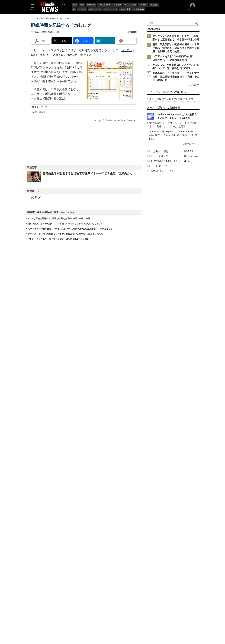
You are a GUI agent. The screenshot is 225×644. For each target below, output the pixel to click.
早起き (42, 171)
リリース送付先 (160, 520)
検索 (197, 70)
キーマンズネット (67, 401)
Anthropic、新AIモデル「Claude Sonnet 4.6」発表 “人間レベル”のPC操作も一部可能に (173, 499)
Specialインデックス (162, 535)
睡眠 (35, 171)
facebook (193, 520)
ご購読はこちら (190, 508)
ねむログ (127, 109)
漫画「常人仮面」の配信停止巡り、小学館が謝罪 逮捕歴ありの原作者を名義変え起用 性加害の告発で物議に (176, 95)
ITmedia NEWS (38, 65)
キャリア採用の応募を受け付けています (171, 204)
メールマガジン (160, 530)
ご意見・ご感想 (160, 515)
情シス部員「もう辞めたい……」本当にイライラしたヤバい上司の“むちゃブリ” (66, 412)
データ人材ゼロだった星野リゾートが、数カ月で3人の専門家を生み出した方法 (65, 422)
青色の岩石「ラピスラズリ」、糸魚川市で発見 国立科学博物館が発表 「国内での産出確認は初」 (176, 124)
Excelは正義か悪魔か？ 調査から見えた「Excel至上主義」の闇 (59, 407)
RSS (190, 515)
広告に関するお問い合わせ (166, 525)
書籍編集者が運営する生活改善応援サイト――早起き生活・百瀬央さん (88, 233)
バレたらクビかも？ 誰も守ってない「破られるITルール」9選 (58, 427)
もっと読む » (193, 142)
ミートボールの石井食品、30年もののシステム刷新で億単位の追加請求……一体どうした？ (71, 417)
